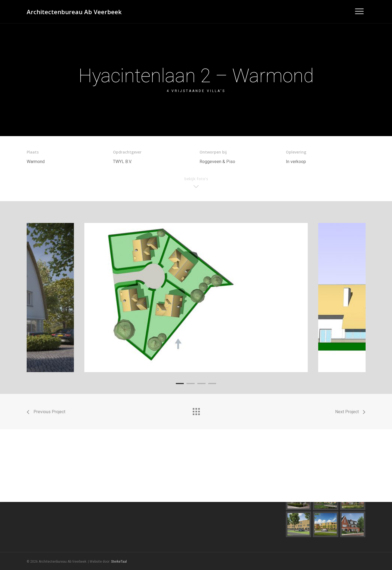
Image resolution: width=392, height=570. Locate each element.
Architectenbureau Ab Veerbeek (74, 12)
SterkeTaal (119, 562)
